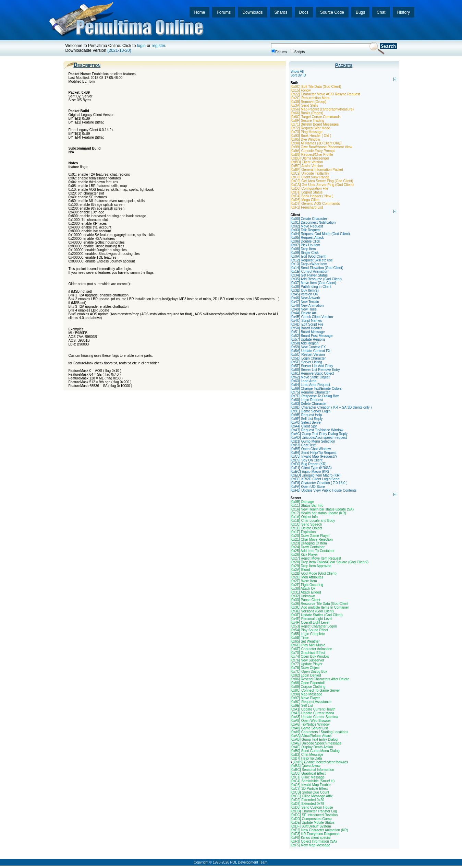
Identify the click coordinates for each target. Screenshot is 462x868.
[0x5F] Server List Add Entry (312, 366)
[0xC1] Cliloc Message (308, 777)
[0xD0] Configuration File (309, 189)
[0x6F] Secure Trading (307, 121)
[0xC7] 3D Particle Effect (309, 789)
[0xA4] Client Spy (304, 426)
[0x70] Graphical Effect (308, 653)
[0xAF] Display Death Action (312, 747)
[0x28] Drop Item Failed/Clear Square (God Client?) (330, 562)
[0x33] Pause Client (306, 600)
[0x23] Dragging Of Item (309, 543)
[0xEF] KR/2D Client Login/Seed (315, 479)
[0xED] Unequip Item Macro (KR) (316, 475)
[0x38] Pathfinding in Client (311, 287)
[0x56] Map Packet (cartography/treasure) (322, 109)
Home (199, 12)
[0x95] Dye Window (305, 139)
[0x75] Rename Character (310, 392)
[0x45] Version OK (305, 294)
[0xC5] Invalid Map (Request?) (314, 456)
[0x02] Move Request (307, 226)
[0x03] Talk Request (306, 230)
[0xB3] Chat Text (303, 445)
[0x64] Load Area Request (311, 385)
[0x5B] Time (300, 638)
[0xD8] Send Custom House (312, 807)
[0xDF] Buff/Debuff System (311, 826)
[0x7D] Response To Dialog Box (315, 396)
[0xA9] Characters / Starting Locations (319, 732)
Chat (381, 12)
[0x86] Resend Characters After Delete (320, 679)
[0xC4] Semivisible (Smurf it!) (313, 781)
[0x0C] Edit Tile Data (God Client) (316, 87)
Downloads (252, 12)
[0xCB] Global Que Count (310, 792)
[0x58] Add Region (305, 343)
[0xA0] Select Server (306, 423)
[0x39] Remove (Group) (309, 102)
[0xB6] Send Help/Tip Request (314, 453)
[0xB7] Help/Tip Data (306, 758)
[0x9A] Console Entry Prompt (313, 151)
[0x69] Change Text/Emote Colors (316, 389)
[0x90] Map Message (307, 694)
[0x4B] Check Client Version (312, 317)
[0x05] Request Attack (307, 238)
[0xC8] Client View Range (310, 177)
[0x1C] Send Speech (306, 524)
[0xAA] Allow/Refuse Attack (311, 736)
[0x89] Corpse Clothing (308, 687)
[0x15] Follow (301, 90)
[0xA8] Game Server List (309, 728)
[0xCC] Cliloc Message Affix (312, 796)
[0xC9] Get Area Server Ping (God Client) (322, 181)
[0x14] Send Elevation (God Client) (317, 268)
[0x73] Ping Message (307, 132)
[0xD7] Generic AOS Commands (315, 204)
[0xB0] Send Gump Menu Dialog (315, 751)
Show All (297, 72)
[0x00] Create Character (309, 219)
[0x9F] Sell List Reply (307, 419)
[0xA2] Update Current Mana (312, 713)
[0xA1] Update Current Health (313, 709)
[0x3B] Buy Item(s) (305, 290)
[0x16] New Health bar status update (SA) (322, 509)
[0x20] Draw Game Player (310, 536)
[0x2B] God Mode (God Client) (314, 573)
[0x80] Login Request (307, 400)
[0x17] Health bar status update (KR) (318, 513)
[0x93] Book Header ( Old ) (311, 136)
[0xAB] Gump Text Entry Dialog (314, 740)
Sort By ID (299, 75)
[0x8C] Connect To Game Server (315, 690)
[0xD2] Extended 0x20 (307, 800)
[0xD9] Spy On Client (307, 460)
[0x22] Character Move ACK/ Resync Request (325, 94)
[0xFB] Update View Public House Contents (324, 490)
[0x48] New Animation (307, 306)
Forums (224, 12)
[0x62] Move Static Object (310, 377)
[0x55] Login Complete (308, 634)
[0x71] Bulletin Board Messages (315, 124)
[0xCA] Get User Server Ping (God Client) (322, 185)
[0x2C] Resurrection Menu (311, 98)
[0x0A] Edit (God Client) (309, 256)
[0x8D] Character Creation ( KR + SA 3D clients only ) (331, 407)
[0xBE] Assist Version (307, 166)
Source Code (332, 12)
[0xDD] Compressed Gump (311, 819)
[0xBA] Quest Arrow (306, 766)
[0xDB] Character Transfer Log (314, 811)
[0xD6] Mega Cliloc (305, 200)
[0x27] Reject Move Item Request (316, 558)
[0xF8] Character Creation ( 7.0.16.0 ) (319, 483)
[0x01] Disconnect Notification (313, 222)
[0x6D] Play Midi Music (308, 645)
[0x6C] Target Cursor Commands (316, 117)
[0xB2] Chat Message (307, 755)
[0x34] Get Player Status (309, 275)
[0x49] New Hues (304, 309)
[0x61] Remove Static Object (312, 373)
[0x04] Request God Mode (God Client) (320, 234)
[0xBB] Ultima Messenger (310, 158)
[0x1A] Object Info (304, 517)
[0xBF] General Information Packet (317, 170)
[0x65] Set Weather (305, 641)
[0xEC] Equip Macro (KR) (310, 472)
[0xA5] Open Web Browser (311, 721)
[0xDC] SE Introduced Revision (314, 815)
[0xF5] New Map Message (311, 845)
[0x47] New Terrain (305, 302)
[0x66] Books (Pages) (307, 113)
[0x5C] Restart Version (308, 355)
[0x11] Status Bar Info (307, 506)
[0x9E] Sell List (302, 706)
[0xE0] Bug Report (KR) (309, 464)
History (404, 12)
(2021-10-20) (119, 50)
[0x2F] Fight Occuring (307, 585)
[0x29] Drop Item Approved (311, 566)
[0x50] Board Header (306, 328)
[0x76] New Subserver (307, 660)
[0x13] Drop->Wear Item (309, 264)
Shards (281, 12)
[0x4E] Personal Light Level (312, 619)
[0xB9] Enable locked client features (321, 762)
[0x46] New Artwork (305, 298)
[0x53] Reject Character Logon (314, 626)
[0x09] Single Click (305, 253)
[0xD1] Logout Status (307, 192)
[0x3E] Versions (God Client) (312, 611)
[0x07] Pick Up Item (306, 245)
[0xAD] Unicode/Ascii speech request (319, 438)
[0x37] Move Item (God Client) (313, 283)
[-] (395, 79)
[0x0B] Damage (302, 502)
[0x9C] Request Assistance (311, 702)
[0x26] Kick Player (304, 555)
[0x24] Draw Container (308, 547)
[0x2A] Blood (300, 570)
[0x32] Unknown (303, 596)
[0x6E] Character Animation (312, 649)
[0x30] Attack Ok (303, 589)
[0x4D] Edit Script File (307, 324)
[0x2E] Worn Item (304, 581)
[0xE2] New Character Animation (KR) (319, 830)
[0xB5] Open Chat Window (311, 449)
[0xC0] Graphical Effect (308, 773)
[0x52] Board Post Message (312, 336)
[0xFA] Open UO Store (308, 487)
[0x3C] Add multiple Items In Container (320, 607)
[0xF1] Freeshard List (307, 207)
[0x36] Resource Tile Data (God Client (319, 604)
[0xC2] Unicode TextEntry (310, 173)
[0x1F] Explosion (303, 532)
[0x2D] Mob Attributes (307, 577)
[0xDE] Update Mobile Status (313, 823)
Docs (304, 12)
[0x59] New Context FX (308, 347)
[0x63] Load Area (304, 381)
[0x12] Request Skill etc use (312, 260)
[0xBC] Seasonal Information (312, 770)
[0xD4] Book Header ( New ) (312, 196)
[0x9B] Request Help (306, 415)
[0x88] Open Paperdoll (308, 683)
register (158, 46)
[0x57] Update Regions (308, 339)
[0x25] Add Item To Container (313, 551)
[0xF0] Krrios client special (311, 838)
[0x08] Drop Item (303, 249)
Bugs (360, 12)
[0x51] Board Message (308, 332)
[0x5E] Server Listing (306, 362)
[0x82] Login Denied (306, 675)
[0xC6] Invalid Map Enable (311, 785)
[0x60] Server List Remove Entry (315, 370)
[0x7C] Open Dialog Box (309, 672)
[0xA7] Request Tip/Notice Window (317, 430)
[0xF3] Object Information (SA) (314, 841)
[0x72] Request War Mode (311, 128)
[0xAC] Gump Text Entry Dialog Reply (319, 434)
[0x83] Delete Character (309, 404)
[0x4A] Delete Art (303, 313)
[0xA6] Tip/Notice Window (310, 724)
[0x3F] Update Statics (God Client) (317, 615)
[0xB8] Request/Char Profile (312, 155)
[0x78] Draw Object (305, 668)
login (141, 46)
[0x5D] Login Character (308, 358)
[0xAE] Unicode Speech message (316, 743)
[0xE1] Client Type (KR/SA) (311, 468)
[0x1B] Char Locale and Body (313, 521)
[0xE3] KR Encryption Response (315, 834)
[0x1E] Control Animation (309, 272)
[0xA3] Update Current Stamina (314, 717)
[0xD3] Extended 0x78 (307, 804)
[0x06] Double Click (305, 241)
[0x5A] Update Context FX (311, 351)
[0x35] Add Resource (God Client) (316, 279)
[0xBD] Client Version (307, 162)
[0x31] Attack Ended (306, 592)
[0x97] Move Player (305, 698)
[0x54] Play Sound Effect (309, 630)
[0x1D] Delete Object (306, 528)
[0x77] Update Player (307, 664)
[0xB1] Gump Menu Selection (313, 441)
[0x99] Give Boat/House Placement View (321, 147)
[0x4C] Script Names (306, 321)
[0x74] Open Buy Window (310, 656)
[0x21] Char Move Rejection (312, 539)
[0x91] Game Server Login (311, 411)
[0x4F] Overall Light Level (310, 623)
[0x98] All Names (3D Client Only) (316, 143)
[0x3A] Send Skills (305, 105)
